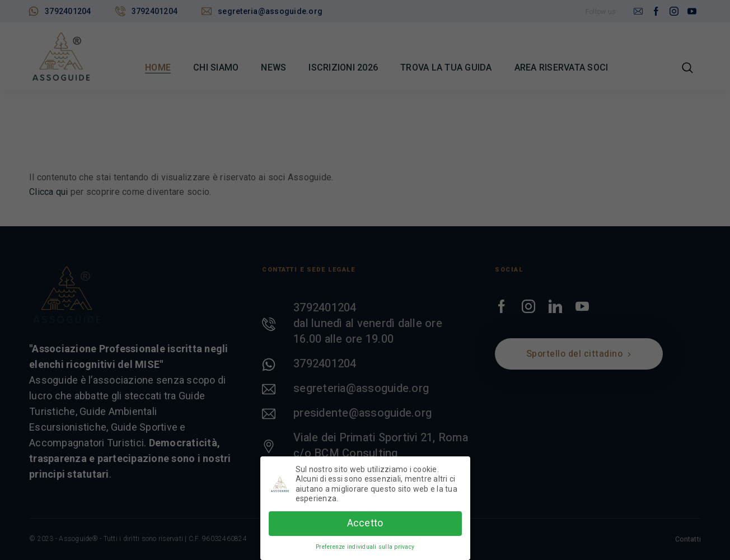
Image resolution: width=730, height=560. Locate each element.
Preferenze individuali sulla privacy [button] (365, 544)
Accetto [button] (365, 521)
